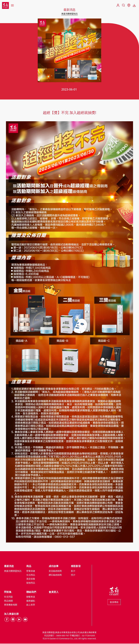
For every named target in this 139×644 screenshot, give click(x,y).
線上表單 (31, 605)
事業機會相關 (11, 605)
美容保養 (31, 579)
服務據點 (31, 601)
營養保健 (31, 571)
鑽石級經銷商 (55, 575)
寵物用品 (31, 583)
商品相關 (8, 601)
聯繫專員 (31, 597)
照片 (73, 575)
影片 (73, 571)
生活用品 (31, 575)
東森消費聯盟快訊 (69, 14)
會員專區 (114, 603)
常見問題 (8, 597)
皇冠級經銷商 (55, 571)
